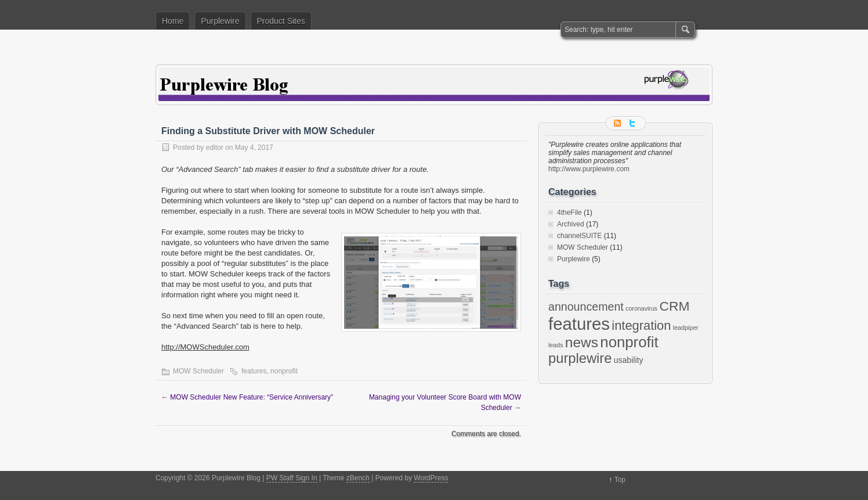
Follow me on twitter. (633, 123)
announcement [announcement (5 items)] (586, 307)
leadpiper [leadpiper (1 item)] (686, 328)
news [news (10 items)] (582, 342)
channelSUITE (579, 236)
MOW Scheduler (198, 371)
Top (620, 480)
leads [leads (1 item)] (556, 345)
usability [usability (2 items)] (629, 360)
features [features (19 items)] (579, 324)
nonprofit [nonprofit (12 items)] (629, 342)
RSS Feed (619, 123)
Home (173, 21)
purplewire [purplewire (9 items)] (580, 358)
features (254, 371)
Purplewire (220, 21)
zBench (358, 478)
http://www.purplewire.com (589, 169)
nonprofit (284, 371)
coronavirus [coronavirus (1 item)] (641, 308)
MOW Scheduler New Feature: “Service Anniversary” (247, 397)
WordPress (431, 478)
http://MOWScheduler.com (205, 347)
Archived (571, 224)
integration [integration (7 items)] (641, 325)
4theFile (569, 213)
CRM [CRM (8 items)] (675, 306)
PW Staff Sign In (292, 478)
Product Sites (281, 21)
